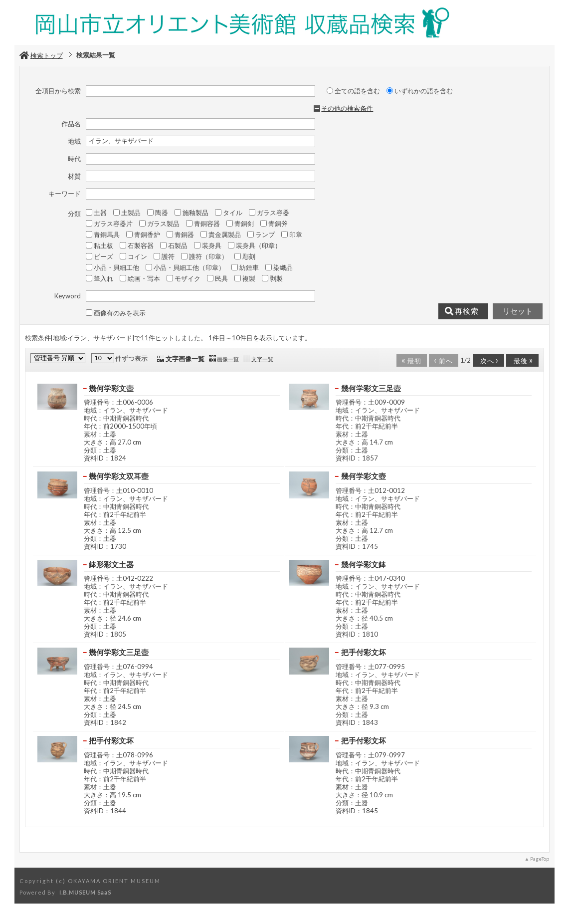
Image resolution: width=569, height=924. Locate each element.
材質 (74, 176)
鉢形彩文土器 (111, 564)
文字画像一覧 (185, 359)
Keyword (68, 296)
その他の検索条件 (347, 108)
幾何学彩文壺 (111, 388)
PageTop (540, 859)
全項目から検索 (58, 91)
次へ (488, 360)
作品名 (71, 124)
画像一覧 (228, 359)
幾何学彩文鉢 (364, 564)
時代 (74, 159)
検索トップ (41, 55)
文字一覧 (262, 359)
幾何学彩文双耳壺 (119, 476)
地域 (74, 141)
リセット (518, 311)
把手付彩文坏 (364, 652)
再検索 (462, 311)
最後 (522, 360)
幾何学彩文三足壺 (371, 388)
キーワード (65, 194)
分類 (74, 214)
